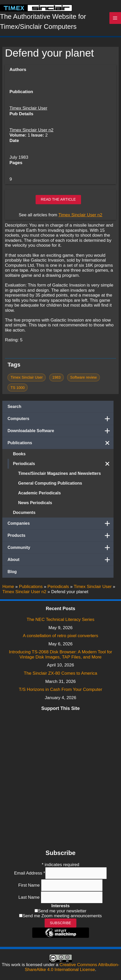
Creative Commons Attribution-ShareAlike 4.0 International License (72, 967)
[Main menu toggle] (115, 18)
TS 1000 (18, 388)
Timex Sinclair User (29, 108)
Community (60, 548)
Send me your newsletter (62, 911)
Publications (60, 443)
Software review (83, 377)
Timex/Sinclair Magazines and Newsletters (59, 473)
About (60, 560)
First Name (30, 885)
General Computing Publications (50, 483)
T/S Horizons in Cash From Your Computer (60, 689)
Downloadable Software (60, 431)
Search (14, 407)
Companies (60, 523)
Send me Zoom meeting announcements (62, 916)
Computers (60, 419)
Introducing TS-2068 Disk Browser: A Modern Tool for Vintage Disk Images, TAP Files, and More (60, 654)
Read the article (58, 199)
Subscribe (60, 923)
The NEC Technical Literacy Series (60, 620)
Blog (12, 572)
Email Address (30, 873)
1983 (57, 377)
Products (60, 536)
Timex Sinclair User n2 (31, 130)
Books (19, 454)
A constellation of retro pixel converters (61, 636)
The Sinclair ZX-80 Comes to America (60, 673)
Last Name (30, 897)
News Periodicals (35, 503)
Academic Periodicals (39, 493)
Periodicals (63, 464)
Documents (24, 513)
